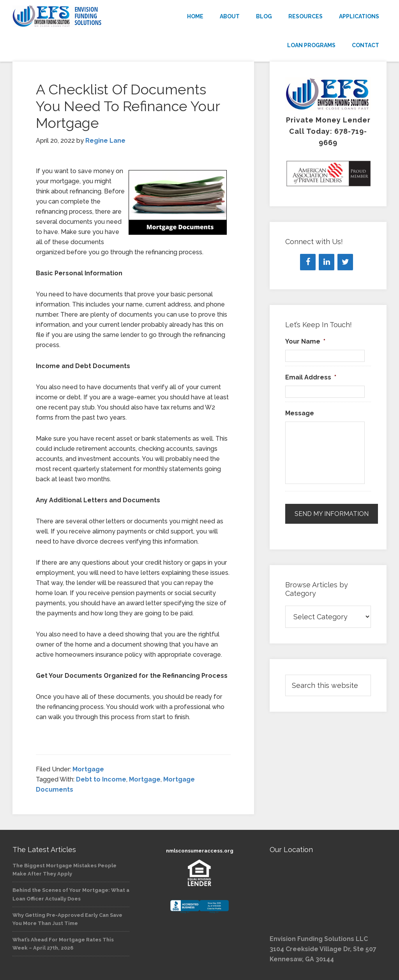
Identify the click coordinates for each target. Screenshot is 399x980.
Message (300, 413)
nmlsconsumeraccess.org (200, 851)
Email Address (311, 377)
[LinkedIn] (327, 262)
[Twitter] (345, 262)
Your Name (305, 341)
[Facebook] (308, 262)
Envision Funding (71, 16)
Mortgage (88, 769)
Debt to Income (101, 779)
